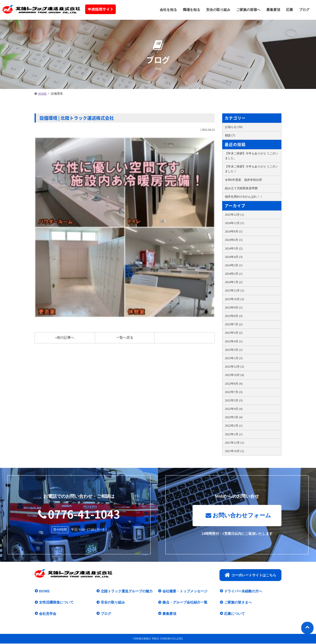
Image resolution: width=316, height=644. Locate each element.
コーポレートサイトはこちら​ (250, 575)
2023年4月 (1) (234, 341)
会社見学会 (47, 614)
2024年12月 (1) (234, 223)
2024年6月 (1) (234, 240)
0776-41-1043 (79, 514)
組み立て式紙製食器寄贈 (241, 188)
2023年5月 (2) (234, 333)
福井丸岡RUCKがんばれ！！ (244, 197)
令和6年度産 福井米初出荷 (243, 180)
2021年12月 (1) (234, 443)
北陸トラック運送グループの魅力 (126, 592)
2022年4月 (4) (234, 409)
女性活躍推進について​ (56, 603)
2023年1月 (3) (234, 358)
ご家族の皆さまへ (238, 603)
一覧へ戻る (125, 338)
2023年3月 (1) (234, 350)
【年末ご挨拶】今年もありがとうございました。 (252, 156)
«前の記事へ (65, 338)
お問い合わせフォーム (238, 516)
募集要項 (273, 10)
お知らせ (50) (234, 127)
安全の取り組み (218, 10)
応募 (290, 10)
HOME (42, 94)
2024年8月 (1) (234, 231)
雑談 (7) (230, 135)
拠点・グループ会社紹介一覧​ (185, 603)
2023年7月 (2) (234, 324)
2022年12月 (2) (234, 367)
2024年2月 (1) (234, 274)
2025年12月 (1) (234, 215)
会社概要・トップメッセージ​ (185, 592)
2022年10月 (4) (234, 375)
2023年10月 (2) (234, 299)
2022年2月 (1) (234, 426)
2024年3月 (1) (234, 265)
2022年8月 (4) (234, 384)
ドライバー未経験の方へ (243, 592)
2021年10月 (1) (234, 451)
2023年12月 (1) (234, 291)
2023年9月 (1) (234, 308)
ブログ (304, 10)
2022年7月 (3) (234, 392)
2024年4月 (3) (234, 257)
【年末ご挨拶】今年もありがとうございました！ (252, 169)
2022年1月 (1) (234, 434)
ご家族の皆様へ (248, 10)
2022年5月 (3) (234, 400)
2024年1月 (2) (234, 282)
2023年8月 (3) (234, 316)
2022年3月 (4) (234, 417)
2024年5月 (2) (234, 249)
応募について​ (234, 614)
